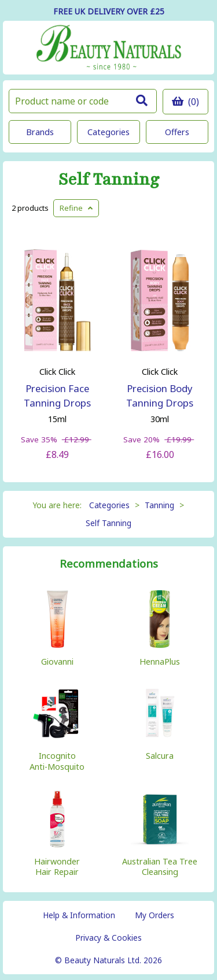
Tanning (159, 505)
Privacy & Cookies (108, 938)
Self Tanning (109, 180)
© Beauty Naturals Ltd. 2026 (108, 960)
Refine (76, 208)
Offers (177, 132)
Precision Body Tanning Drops (160, 396)
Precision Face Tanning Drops (57, 396)
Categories (108, 132)
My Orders (155, 915)
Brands (40, 132)
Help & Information (79, 915)
